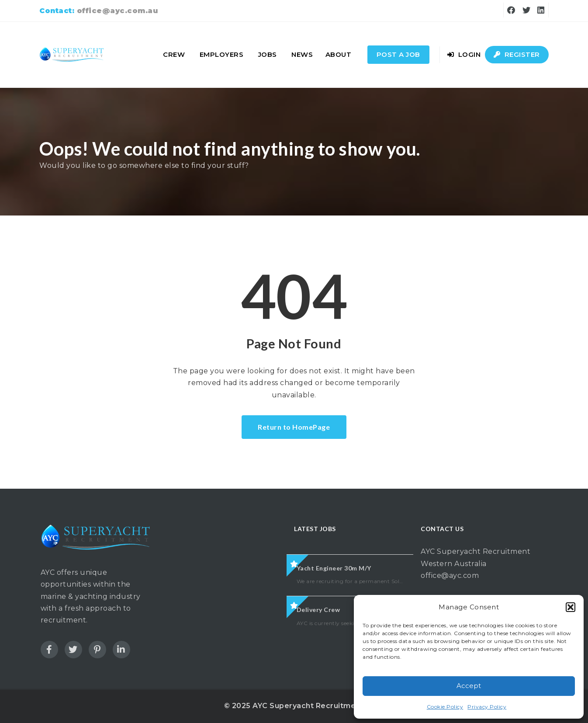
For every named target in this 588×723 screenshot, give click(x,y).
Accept (469, 686)
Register (517, 54)
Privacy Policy (487, 707)
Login (464, 54)
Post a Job (398, 54)
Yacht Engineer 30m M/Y (334, 568)
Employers (222, 54)
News (302, 54)
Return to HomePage (294, 427)
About (339, 54)
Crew (174, 54)
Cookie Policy (445, 707)
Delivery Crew (318, 610)
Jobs (268, 54)
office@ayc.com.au (118, 11)
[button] (571, 607)
